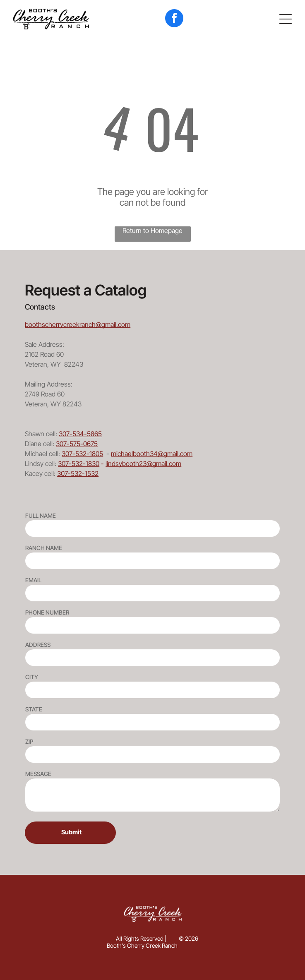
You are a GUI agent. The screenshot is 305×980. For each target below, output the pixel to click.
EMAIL (33, 580)
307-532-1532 (78, 473)
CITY (32, 677)
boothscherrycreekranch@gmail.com (78, 324)
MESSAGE (38, 774)
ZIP (29, 741)
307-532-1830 (79, 464)
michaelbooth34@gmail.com (152, 454)
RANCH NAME (44, 548)
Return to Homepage (152, 231)
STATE (34, 709)
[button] (286, 19)
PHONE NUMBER (47, 612)
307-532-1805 (82, 454)
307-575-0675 (77, 444)
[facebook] (174, 19)
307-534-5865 (80, 434)
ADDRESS (38, 645)
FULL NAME (41, 515)
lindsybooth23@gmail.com (143, 464)
